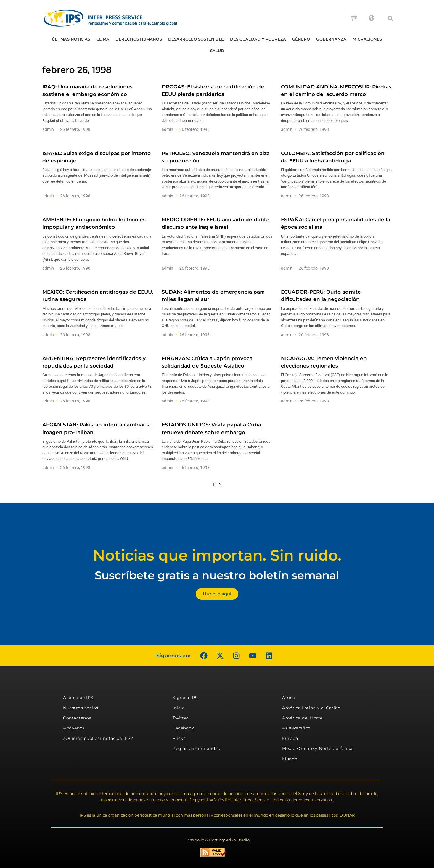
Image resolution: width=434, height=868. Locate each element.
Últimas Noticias (71, 39)
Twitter (181, 718)
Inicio (179, 708)
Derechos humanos (139, 39)
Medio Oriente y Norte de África (317, 748)
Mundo (290, 759)
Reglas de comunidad (197, 748)
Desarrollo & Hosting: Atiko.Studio (217, 840)
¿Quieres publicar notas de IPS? (98, 738)
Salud (217, 51)
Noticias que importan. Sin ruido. (217, 555)
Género (301, 39)
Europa (290, 738)
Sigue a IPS (185, 698)
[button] (390, 18)
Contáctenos (77, 718)
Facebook (183, 728)
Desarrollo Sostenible (196, 39)
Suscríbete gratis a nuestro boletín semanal (217, 575)
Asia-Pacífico (296, 728)
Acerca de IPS (78, 698)
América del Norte (302, 718)
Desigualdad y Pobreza (258, 39)
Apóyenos (74, 728)
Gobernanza (331, 39)
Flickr (179, 738)
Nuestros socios (81, 708)
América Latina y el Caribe (311, 708)
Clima (103, 39)
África (289, 698)
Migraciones (367, 39)
